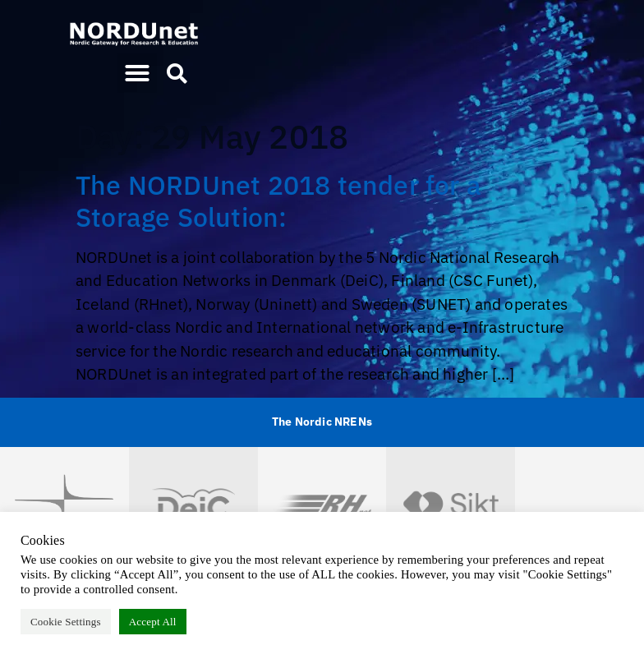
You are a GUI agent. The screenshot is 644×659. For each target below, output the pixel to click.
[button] (137, 73)
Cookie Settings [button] (66, 622)
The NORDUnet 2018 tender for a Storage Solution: (278, 200)
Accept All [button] (153, 622)
